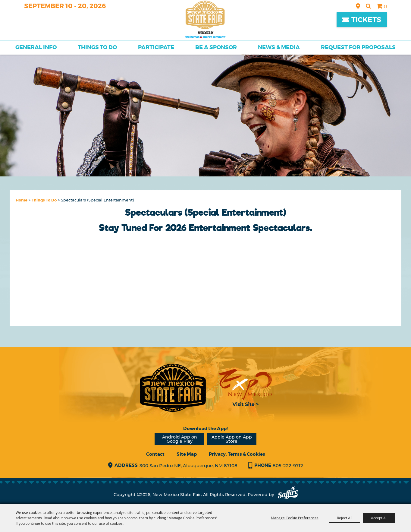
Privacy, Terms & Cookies (237, 454)
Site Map (187, 454)
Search (368, 6)
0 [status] (385, 6)
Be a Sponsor (216, 47)
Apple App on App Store (232, 439)
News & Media (279, 47)
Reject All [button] (345, 518)
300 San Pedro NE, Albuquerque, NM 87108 (188, 465)
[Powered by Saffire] (288, 495)
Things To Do (97, 47)
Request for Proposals (358, 47)
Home (22, 200)
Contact (155, 454)
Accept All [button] (379, 518)
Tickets (366, 20)
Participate (156, 47)
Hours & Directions (358, 6)
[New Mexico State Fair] (205, 19)
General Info (36, 47)
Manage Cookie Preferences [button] (295, 518)
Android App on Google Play (180, 439)
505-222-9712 (288, 465)
